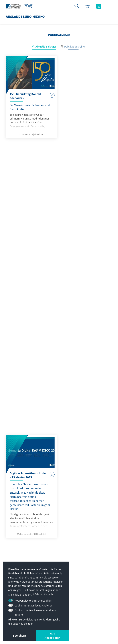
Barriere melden (80, 624)
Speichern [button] (19, 635)
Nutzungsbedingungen (89, 620)
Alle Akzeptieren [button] (52, 635)
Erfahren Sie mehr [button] (43, 594)
